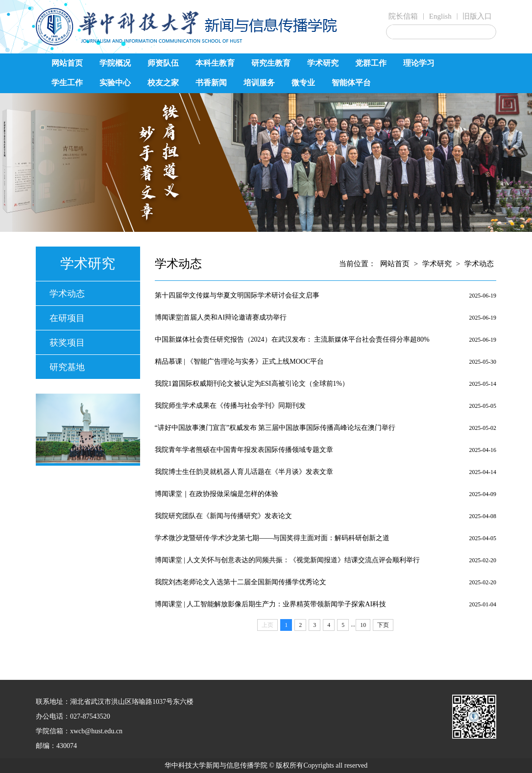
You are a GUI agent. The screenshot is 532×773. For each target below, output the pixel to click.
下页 (383, 625)
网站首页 (67, 63)
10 (363, 625)
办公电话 (49, 716)
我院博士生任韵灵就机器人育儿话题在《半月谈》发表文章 (244, 472)
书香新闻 (211, 83)
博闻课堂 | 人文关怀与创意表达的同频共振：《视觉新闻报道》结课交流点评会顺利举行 (288, 560)
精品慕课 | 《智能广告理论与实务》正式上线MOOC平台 (240, 362)
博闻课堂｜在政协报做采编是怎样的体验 (217, 494)
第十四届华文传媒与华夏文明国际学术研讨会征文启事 (237, 295)
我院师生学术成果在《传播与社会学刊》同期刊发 (230, 406)
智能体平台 (351, 83)
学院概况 (115, 63)
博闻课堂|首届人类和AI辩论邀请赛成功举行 (221, 317)
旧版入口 (477, 16)
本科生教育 (215, 63)
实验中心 (115, 83)
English (440, 16)
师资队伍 (163, 63)
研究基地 (67, 367)
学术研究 (323, 63)
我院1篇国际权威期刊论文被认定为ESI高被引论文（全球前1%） (252, 384)
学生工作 (67, 83)
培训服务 (259, 83)
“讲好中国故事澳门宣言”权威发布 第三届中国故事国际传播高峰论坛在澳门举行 (275, 428)
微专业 (303, 83)
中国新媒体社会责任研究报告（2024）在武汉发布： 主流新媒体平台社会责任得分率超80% (292, 339)
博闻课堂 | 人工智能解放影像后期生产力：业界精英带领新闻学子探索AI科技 (271, 604)
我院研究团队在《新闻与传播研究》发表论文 (223, 516)
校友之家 (163, 83)
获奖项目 (67, 343)
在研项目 (67, 318)
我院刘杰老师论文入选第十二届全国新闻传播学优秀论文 (241, 582)
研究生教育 (271, 63)
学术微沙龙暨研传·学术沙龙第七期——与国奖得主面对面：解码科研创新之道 (272, 538)
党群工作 (371, 63)
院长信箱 (403, 16)
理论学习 (419, 63)
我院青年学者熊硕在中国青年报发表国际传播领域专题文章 (244, 450)
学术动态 (67, 294)
